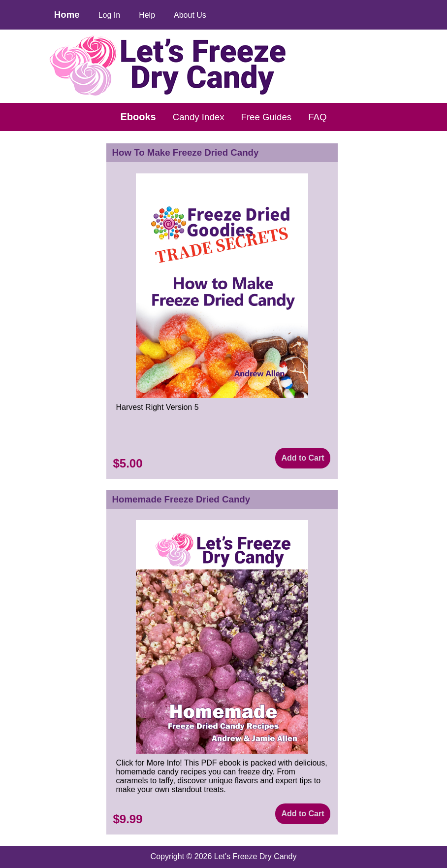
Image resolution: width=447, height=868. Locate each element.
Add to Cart (303, 458)
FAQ (317, 117)
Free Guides (267, 117)
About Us (190, 15)
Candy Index (199, 117)
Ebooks (138, 117)
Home (67, 15)
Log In (109, 15)
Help (147, 15)
